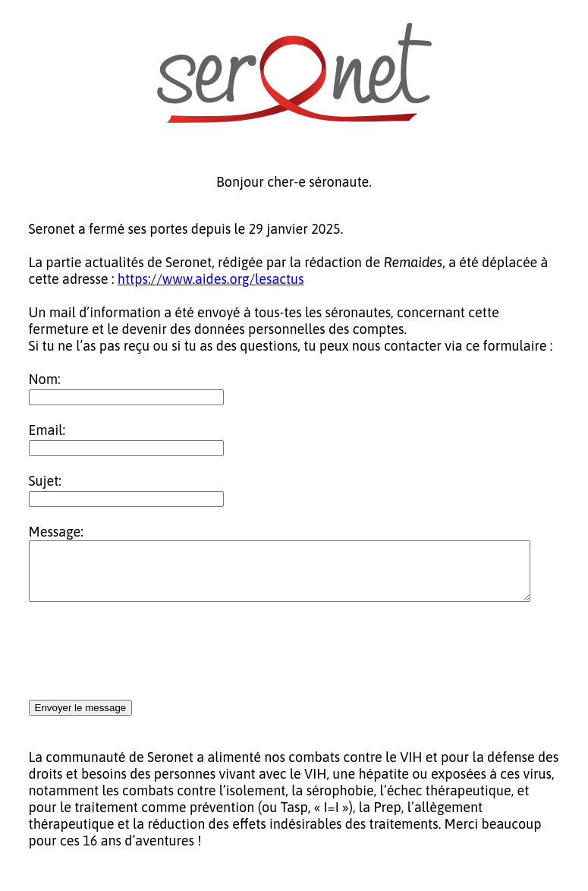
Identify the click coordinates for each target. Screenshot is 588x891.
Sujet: (45, 481)
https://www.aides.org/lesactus (211, 279)
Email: (47, 430)
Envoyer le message (81, 719)
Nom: (45, 379)
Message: (56, 532)
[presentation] (144, 663)
